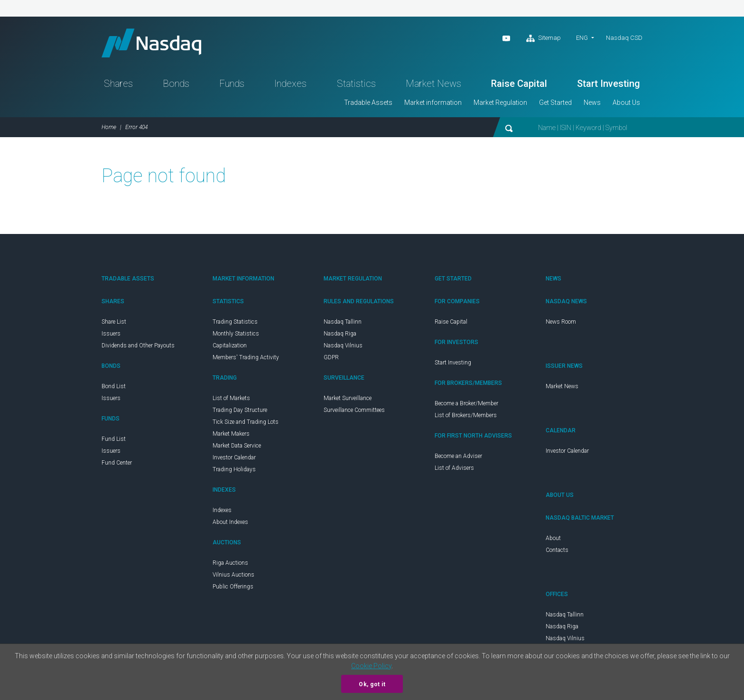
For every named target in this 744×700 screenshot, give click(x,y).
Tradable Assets (368, 103)
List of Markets (231, 398)
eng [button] (582, 38)
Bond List (114, 386)
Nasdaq (151, 43)
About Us (626, 103)
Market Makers (231, 434)
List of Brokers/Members (466, 415)
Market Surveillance (348, 398)
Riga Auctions (230, 563)
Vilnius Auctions (233, 575)
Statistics (356, 84)
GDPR (331, 357)
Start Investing (609, 84)
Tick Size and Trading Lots (246, 422)
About (553, 538)
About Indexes (230, 522)
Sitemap (544, 38)
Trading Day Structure (240, 410)
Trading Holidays (234, 469)
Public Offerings (233, 587)
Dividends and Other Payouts (138, 345)
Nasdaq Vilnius (343, 345)
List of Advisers (454, 468)
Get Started (555, 103)
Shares (118, 84)
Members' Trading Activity (246, 357)
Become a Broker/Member (466, 403)
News (592, 103)
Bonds (176, 84)
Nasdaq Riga (340, 334)
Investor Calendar (234, 457)
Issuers (111, 334)
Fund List (114, 439)
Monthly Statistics (236, 334)
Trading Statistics (235, 322)
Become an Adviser (458, 456)
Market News (433, 84)
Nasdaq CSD (624, 38)
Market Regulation (500, 103)
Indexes (290, 84)
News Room (561, 322)
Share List (114, 322)
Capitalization (230, 345)
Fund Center (117, 463)
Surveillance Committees (354, 410)
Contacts (557, 550)
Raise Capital (519, 84)
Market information (433, 103)
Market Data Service (237, 446)
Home (109, 127)
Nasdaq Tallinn (343, 322)
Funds (232, 84)
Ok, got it (372, 684)
